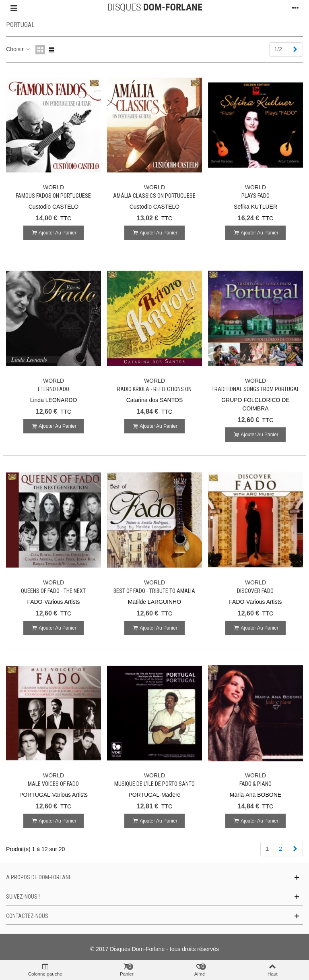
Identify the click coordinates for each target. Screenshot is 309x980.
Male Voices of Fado (53, 784)
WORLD (54, 187)
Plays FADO (255, 196)
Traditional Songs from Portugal (255, 389)
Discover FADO (255, 591)
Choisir (18, 49)
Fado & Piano (255, 784)
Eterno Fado (54, 389)
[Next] (295, 50)
